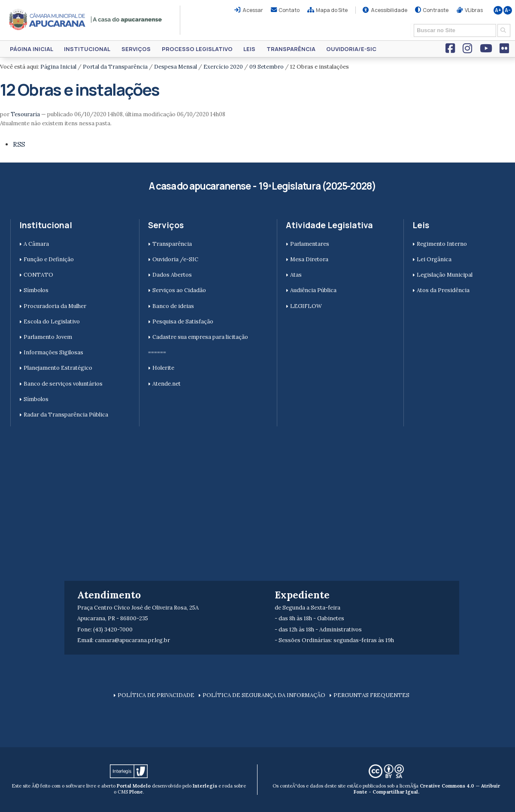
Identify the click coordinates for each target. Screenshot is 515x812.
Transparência (291, 49)
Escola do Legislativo (52, 321)
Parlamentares (310, 244)
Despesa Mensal (176, 67)
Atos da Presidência (443, 290)
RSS (19, 144)
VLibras (474, 10)
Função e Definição (49, 259)
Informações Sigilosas (53, 352)
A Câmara (36, 244)
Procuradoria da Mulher (55, 306)
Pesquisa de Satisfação (183, 321)
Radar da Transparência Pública (66, 415)
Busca (411, 23)
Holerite (163, 368)
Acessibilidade (389, 10)
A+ (498, 10)
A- (508, 10)
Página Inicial (32, 49)
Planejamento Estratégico (58, 368)
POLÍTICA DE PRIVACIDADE (156, 695)
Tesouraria (25, 114)
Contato (289, 10)
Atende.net (167, 384)
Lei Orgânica (434, 259)
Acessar (253, 10)
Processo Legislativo (197, 49)
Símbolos (36, 290)
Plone (136, 792)
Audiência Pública (313, 290)
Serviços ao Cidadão (179, 290)
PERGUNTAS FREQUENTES (371, 695)
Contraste (436, 10)
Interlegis (205, 786)
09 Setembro (267, 67)
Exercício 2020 (223, 67)
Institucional (87, 49)
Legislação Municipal (445, 275)
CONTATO (38, 275)
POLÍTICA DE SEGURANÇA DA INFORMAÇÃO (264, 695)
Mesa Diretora (309, 259)
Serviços (136, 49)
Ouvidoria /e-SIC (175, 259)
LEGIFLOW (306, 306)
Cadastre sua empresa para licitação (200, 337)
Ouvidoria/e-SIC (351, 49)
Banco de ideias (173, 306)
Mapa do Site (332, 10)
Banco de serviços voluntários (63, 384)
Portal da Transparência (115, 67)
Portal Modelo (134, 786)
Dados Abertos (172, 275)
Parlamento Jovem (48, 337)
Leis (249, 49)
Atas (296, 275)
